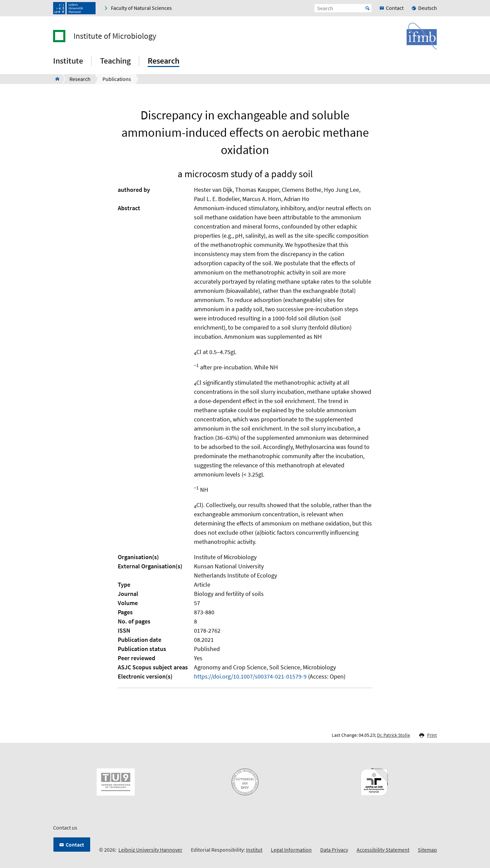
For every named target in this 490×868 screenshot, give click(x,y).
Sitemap (427, 850)
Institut (254, 850)
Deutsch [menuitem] (428, 8)
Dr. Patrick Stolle (394, 735)
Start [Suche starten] (367, 8)
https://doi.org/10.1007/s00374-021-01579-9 (250, 676)
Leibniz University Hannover (150, 850)
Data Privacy (334, 850)
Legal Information (291, 850)
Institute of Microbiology (115, 36)
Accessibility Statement (383, 850)
